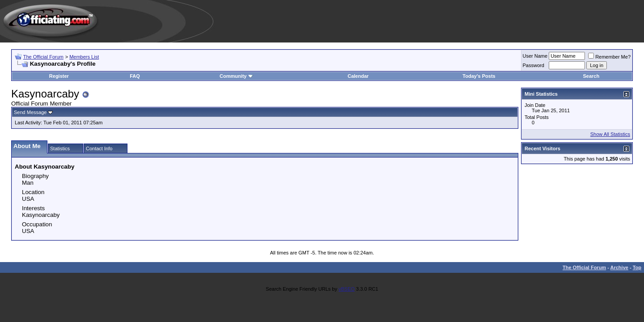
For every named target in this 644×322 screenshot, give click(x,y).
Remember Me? (609, 57)
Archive (619, 267)
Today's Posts (479, 76)
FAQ (135, 76)
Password (534, 65)
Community (236, 76)
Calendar (358, 76)
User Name (535, 56)
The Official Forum (43, 57)
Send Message (30, 112)
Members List (84, 57)
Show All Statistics (610, 134)
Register (59, 76)
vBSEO (347, 289)
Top (637, 267)
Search (591, 76)
